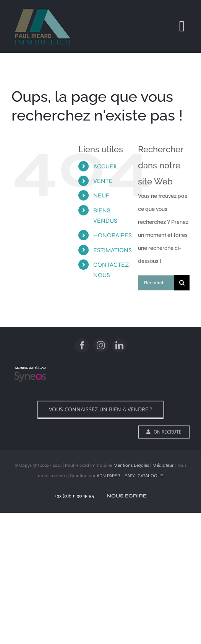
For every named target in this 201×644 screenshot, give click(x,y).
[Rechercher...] (156, 283)
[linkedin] (119, 345)
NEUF (101, 195)
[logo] (30, 367)
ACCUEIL (106, 166)
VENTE (103, 181)
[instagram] (101, 345)
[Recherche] (182, 283)
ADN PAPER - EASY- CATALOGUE (130, 476)
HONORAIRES (113, 235)
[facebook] (82, 345)
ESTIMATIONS (113, 250)
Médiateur (163, 465)
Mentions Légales (131, 465)
